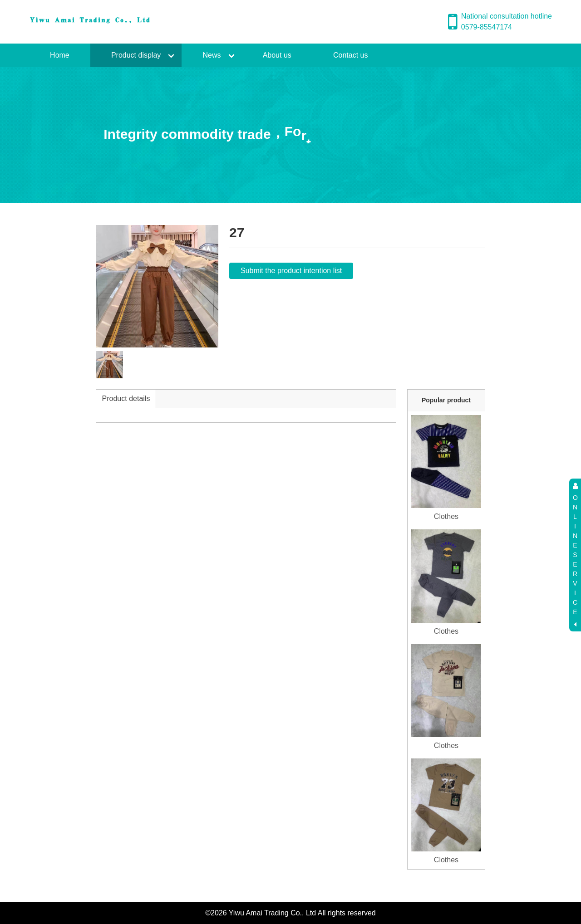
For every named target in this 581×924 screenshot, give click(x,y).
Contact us (350, 55)
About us (277, 55)
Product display (136, 55)
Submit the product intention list (291, 271)
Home (60, 55)
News (212, 55)
